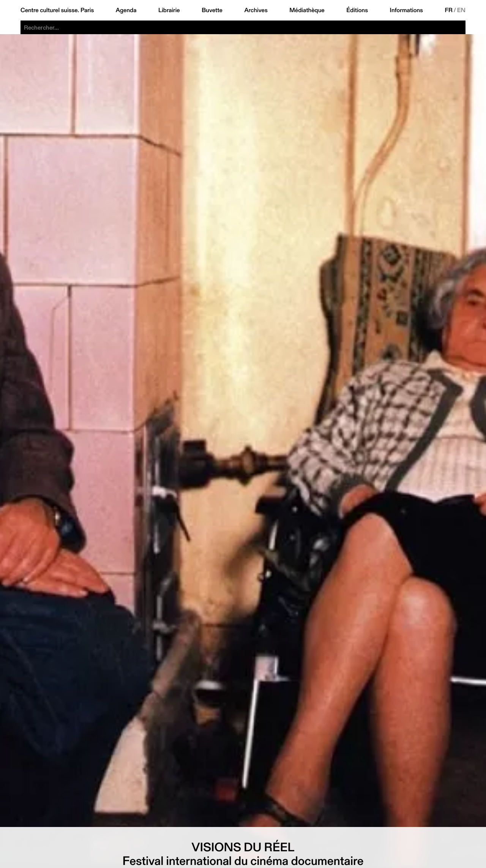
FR (449, 10)
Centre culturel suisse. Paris (57, 10)
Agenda (126, 10)
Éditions (357, 10)
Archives (256, 10)
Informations (406, 10)
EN (461, 10)
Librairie (169, 10)
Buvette (212, 10)
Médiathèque (307, 10)
